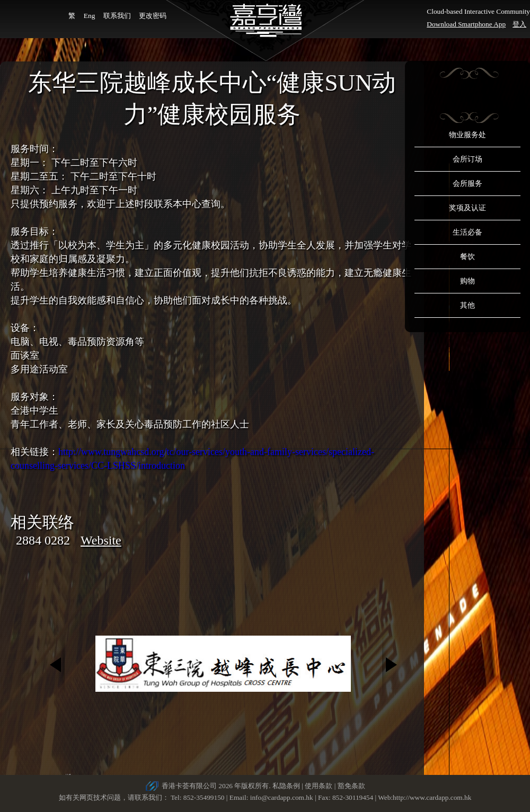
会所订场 (467, 159)
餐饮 (467, 257)
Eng (89, 16)
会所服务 (467, 184)
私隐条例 (286, 786)
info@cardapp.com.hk (282, 797)
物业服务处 (467, 135)
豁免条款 (351, 786)
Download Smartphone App (466, 24)
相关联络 (42, 522)
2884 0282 (43, 540)
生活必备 (467, 232)
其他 (467, 305)
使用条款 (319, 786)
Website (101, 540)
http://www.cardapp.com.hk (432, 797)
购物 (467, 281)
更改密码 (153, 16)
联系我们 (117, 16)
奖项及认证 (467, 208)
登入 (519, 24)
